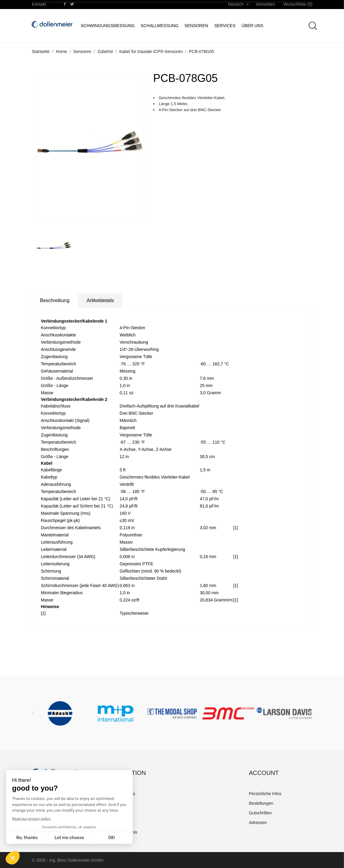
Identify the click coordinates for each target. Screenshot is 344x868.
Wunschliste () (298, 4)
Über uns (252, 26)
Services (225, 26)
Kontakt (39, 4)
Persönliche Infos (265, 794)
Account (264, 773)
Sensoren (196, 26)
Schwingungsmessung (108, 26)
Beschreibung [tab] (55, 300)
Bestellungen (261, 803)
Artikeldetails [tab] (100, 300)
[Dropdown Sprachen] (238, 5)
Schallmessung (160, 26)
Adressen (258, 823)
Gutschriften (260, 813)
